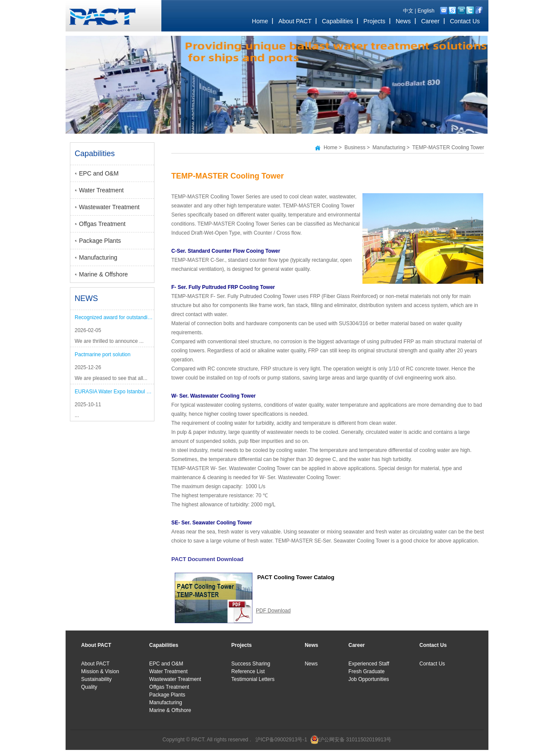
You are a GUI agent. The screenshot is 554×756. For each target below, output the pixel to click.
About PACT (95, 664)
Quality (89, 687)
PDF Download (273, 611)
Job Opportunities (369, 679)
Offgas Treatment (102, 224)
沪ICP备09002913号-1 (281, 740)
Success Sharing (251, 664)
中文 (408, 11)
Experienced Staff (369, 664)
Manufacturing (98, 257)
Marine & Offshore (103, 274)
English (426, 11)
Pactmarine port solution (102, 354)
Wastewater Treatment (109, 207)
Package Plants (100, 241)
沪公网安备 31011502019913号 (355, 740)
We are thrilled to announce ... (109, 341)
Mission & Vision (100, 671)
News (311, 664)
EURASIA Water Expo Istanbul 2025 (114, 392)
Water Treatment (101, 190)
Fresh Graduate (367, 671)
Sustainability (96, 679)
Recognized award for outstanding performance (114, 317)
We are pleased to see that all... (111, 378)
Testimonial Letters (253, 679)
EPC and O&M (99, 173)
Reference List (248, 671)
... (77, 415)
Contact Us (432, 664)
